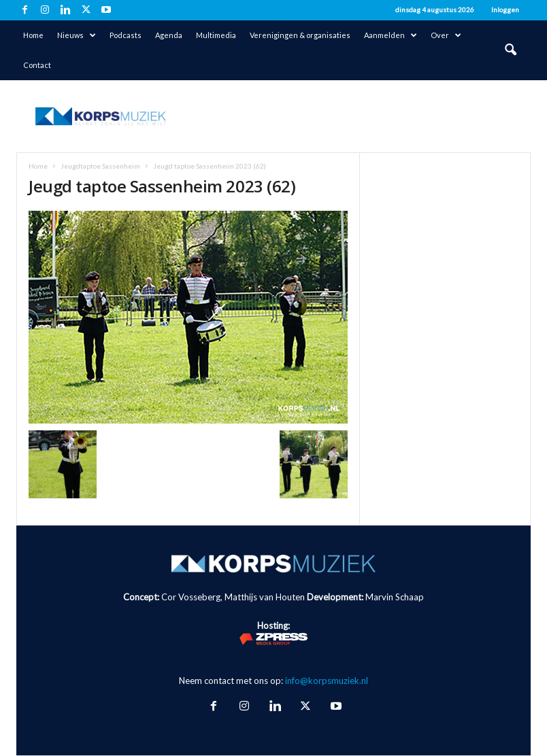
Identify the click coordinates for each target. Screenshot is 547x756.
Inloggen (505, 10)
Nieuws (77, 35)
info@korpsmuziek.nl (327, 681)
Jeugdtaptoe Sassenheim (100, 166)
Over (446, 35)
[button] (510, 50)
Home (33, 35)
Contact (37, 65)
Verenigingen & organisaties (300, 35)
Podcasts (126, 35)
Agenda (169, 35)
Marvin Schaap (395, 597)
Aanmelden (391, 35)
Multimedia (216, 35)
